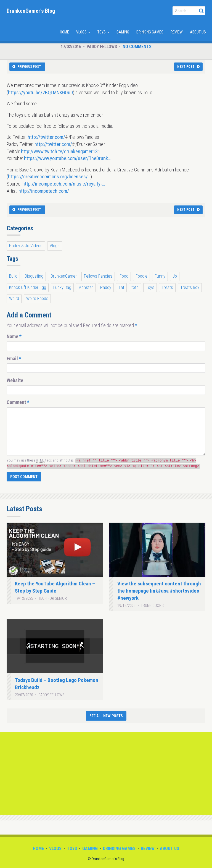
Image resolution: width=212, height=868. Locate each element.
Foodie (141, 276)
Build (13, 276)
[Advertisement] (106, 773)
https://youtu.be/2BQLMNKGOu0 (40, 92)
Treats (167, 287)
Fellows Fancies (98, 276)
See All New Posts (106, 716)
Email (14, 359)
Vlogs (83, 32)
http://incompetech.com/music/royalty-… (64, 184)
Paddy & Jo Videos (26, 246)
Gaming (123, 32)
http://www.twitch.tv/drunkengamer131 (61, 151)
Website (15, 380)
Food (124, 276)
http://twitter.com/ (46, 137)
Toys (103, 32)
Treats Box (190, 287)
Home (64, 32)
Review (177, 32)
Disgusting (34, 276)
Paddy (106, 287)
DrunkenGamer (64, 276)
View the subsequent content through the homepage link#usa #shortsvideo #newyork (159, 591)
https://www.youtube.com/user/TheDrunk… (67, 158)
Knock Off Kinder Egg (28, 287)
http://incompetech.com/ (44, 191)
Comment (18, 402)
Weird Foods (37, 299)
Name (14, 336)
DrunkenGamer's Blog (31, 11)
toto (135, 287)
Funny (160, 276)
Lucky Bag (62, 287)
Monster (86, 287)
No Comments (137, 47)
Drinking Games (150, 32)
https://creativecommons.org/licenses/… (49, 177)
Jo (175, 276)
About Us (198, 32)
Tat (121, 287)
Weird (14, 299)
